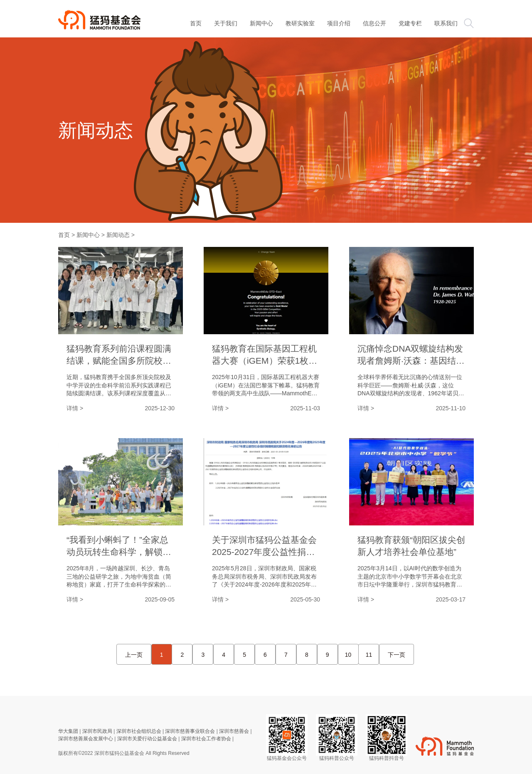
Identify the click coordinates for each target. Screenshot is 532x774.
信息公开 (374, 23)
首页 (64, 235)
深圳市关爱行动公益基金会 (147, 739)
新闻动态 (118, 235)
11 (369, 655)
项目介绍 (339, 23)
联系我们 (446, 23)
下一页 (397, 655)
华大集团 (68, 731)
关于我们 (226, 23)
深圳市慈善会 (234, 731)
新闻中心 (261, 23)
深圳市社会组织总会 (139, 731)
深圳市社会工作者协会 (206, 739)
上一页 (134, 655)
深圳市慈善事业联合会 (190, 731)
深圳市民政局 (97, 731)
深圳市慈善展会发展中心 (86, 739)
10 (348, 655)
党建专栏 (410, 23)
